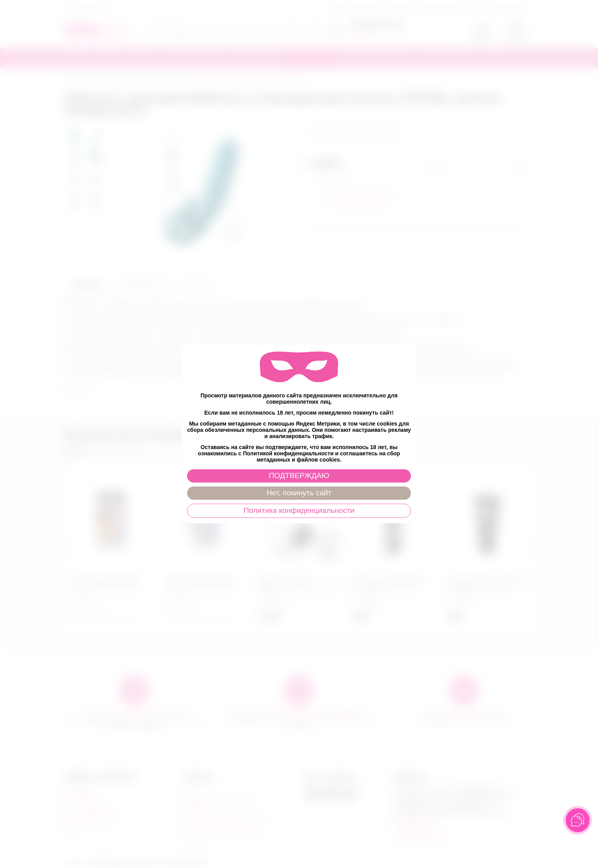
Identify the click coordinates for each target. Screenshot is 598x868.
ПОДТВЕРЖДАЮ (299, 476)
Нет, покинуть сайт (299, 493)
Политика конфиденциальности (299, 510)
